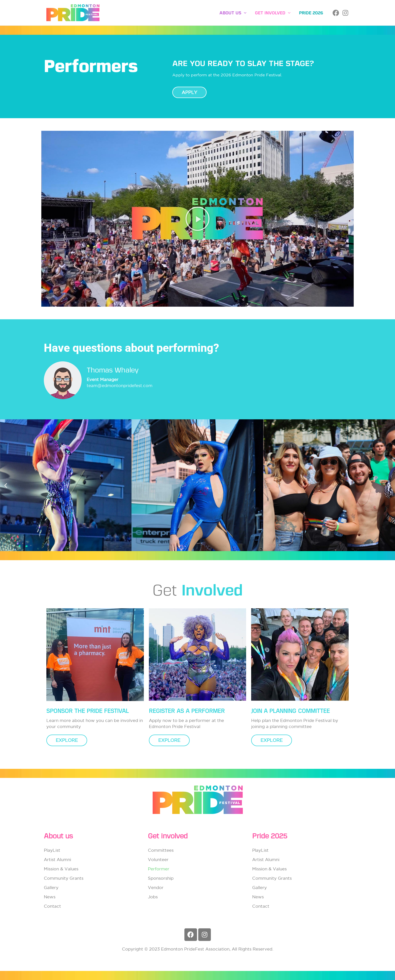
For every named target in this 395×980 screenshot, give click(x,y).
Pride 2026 (311, 13)
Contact (52, 906)
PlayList (52, 850)
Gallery (51, 887)
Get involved (273, 13)
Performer (159, 869)
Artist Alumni (57, 859)
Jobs (153, 897)
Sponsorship (161, 878)
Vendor (156, 887)
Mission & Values (61, 869)
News (50, 897)
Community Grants (64, 878)
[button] (244, 13)
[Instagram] (345, 13)
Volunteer (158, 859)
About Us (233, 13)
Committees (161, 850)
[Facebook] (336, 13)
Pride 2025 (270, 836)
